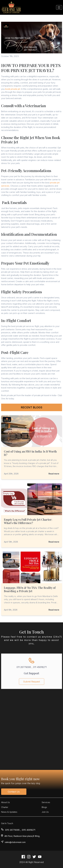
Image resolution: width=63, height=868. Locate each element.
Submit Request (31, 683)
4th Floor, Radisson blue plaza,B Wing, (22, 836)
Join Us (45, 812)
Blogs (44, 807)
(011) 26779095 (12, 830)
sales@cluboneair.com (15, 842)
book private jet (13, 89)
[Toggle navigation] (59, 7)
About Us (5, 802)
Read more (54, 474)
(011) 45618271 (28, 830)
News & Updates (9, 812)
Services (46, 802)
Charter (5, 807)
